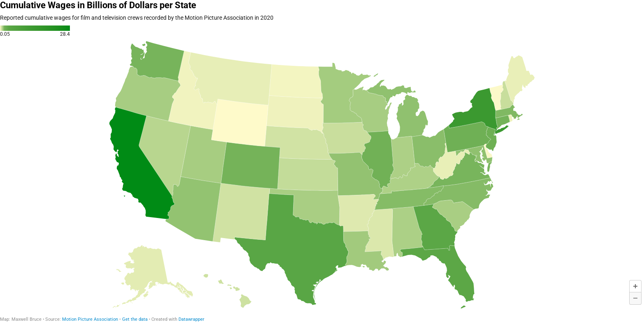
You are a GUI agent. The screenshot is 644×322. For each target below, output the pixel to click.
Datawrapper (191, 319)
